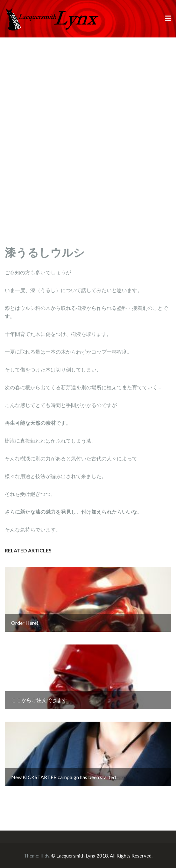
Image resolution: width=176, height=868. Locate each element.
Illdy (45, 856)
